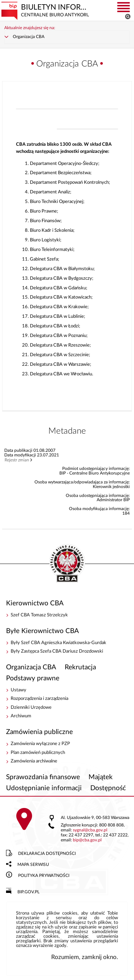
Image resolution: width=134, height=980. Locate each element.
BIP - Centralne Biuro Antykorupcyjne (67, 564)
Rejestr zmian (17, 460)
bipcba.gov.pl (87, 840)
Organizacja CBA (29, 37)
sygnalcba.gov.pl (90, 830)
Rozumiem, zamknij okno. (85, 957)
